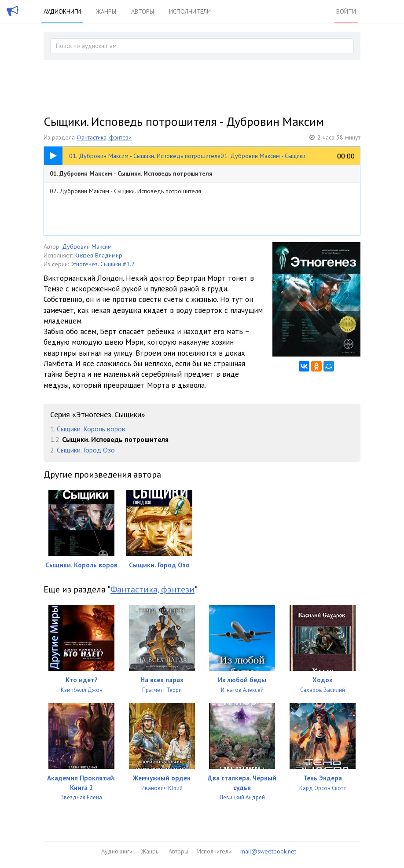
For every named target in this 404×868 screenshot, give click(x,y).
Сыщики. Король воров (91, 429)
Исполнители (190, 11)
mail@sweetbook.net (268, 851)
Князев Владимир (98, 255)
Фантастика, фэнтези (104, 137)
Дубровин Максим (87, 246)
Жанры (106, 11)
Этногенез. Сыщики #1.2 (103, 264)
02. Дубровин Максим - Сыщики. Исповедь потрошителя (125, 191)
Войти (346, 11)
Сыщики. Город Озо (86, 450)
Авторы (143, 11)
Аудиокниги (62, 11)
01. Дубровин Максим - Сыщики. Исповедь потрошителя (131, 173)
